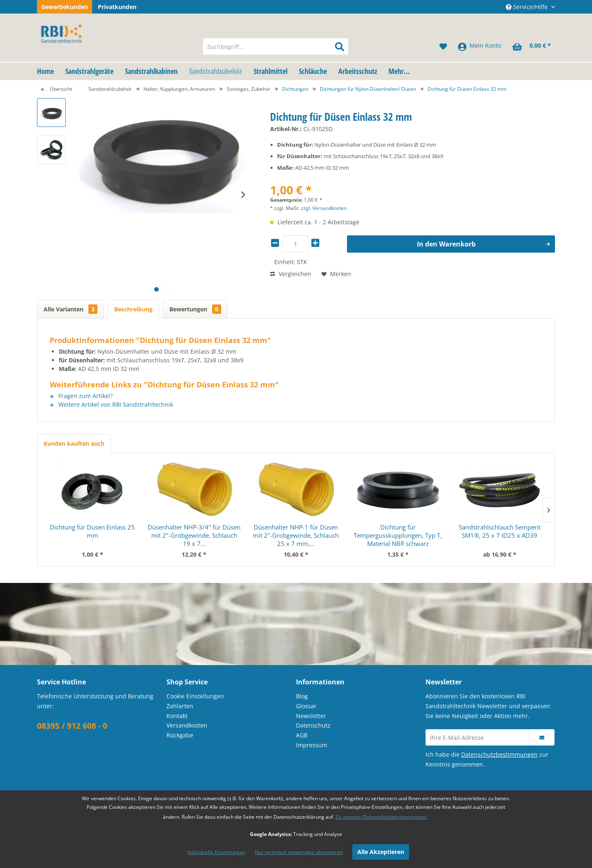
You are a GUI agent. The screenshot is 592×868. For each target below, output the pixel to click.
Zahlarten (180, 706)
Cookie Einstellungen (195, 696)
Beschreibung (133, 309)
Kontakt (177, 716)
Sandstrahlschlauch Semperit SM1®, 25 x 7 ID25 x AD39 (500, 531)
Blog (302, 696)
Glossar (306, 706)
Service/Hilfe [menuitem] (527, 7)
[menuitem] (276, 46)
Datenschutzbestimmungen (499, 754)
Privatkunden (117, 7)
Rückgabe (180, 735)
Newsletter (311, 716)
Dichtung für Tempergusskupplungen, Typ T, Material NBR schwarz (398, 535)
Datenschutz (313, 725)
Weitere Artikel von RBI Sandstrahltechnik (111, 404)
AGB (302, 735)
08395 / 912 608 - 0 (72, 726)
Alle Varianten (71, 309)
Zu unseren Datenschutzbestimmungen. (381, 817)
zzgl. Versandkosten (324, 208)
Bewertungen (195, 309)
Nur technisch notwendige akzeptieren (299, 852)
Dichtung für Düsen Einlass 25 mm (92, 531)
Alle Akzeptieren (381, 852)
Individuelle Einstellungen (216, 852)
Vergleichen (291, 274)
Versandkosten (187, 725)
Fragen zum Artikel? (81, 396)
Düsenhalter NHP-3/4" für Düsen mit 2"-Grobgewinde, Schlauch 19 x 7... (194, 535)
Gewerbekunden (65, 7)
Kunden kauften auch (74, 443)
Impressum (312, 745)
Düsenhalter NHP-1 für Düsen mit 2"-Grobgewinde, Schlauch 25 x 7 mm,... (296, 535)
